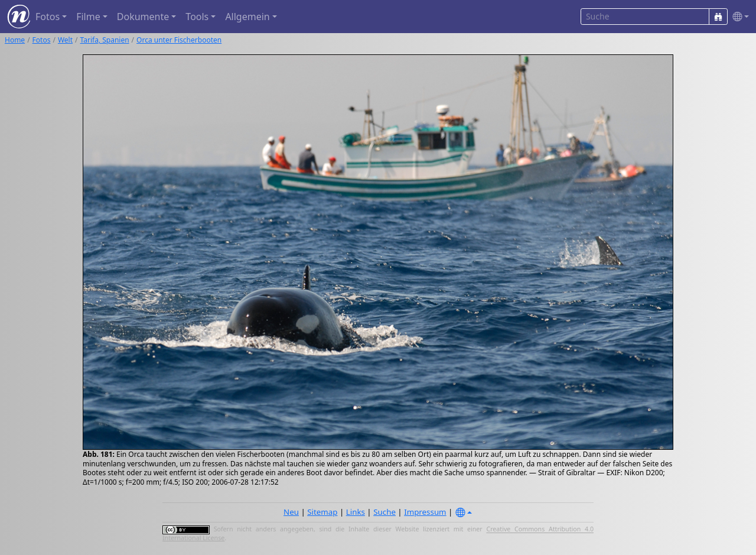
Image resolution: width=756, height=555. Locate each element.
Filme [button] (88, 17)
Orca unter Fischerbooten (179, 40)
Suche (384, 512)
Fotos (42, 40)
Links (356, 512)
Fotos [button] (48, 17)
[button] (738, 17)
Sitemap (322, 512)
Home (15, 40)
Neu (291, 512)
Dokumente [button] (143, 17)
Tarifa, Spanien (105, 40)
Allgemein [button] (247, 17)
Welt (65, 40)
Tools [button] (197, 17)
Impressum (425, 512)
